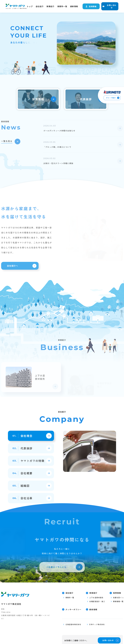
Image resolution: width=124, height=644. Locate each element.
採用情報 (93, 6)
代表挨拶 (86, 99)
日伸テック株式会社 (97, 624)
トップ (30, 6)
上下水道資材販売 (96, 598)
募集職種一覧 (118, 601)
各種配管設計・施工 (97, 601)
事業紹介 (50, 6)
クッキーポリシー (73, 609)
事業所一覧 (62, 6)
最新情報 (74, 6)
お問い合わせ (112, 6)
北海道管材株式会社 (73, 624)
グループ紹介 (111, 98)
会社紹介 (40, 6)
